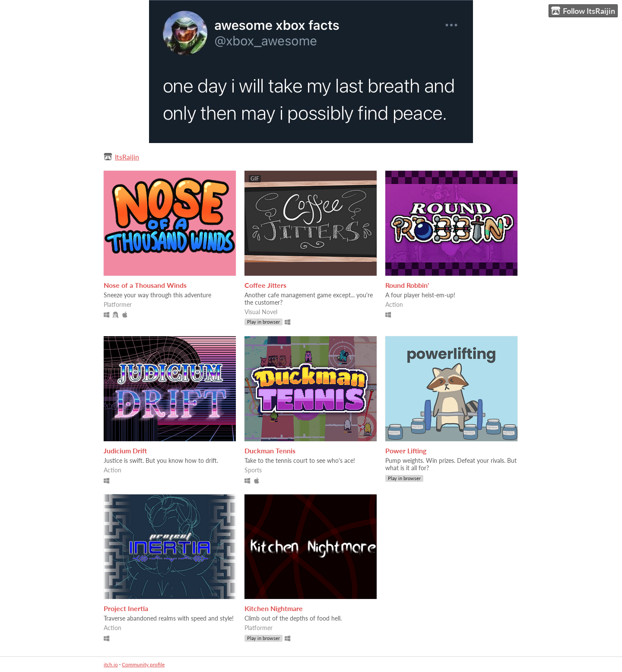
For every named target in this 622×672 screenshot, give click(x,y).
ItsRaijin (127, 157)
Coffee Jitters (265, 285)
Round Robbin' (407, 285)
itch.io (111, 664)
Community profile (143, 664)
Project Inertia (126, 608)
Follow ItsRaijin (583, 11)
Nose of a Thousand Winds (145, 285)
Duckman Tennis (270, 451)
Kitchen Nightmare (274, 608)
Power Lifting (406, 451)
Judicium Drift (125, 451)
